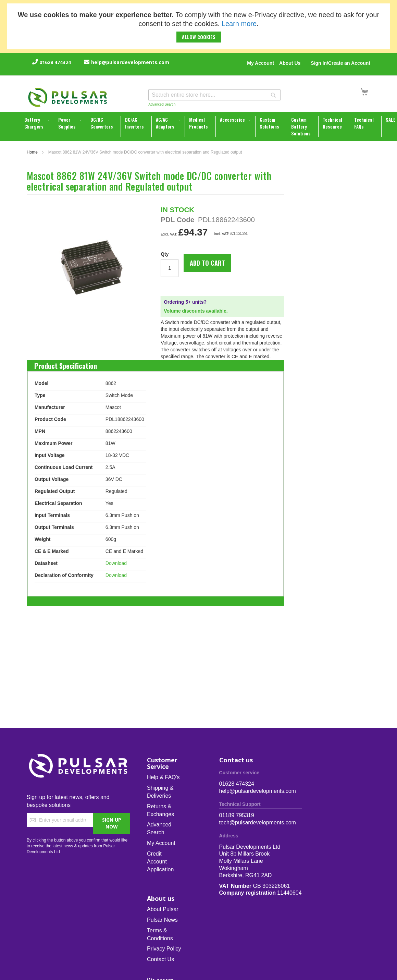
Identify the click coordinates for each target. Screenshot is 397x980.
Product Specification (66, 364)
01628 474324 (55, 62)
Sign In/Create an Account (340, 63)
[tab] (66, 364)
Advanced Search (162, 104)
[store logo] (68, 97)
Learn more (239, 24)
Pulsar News (162, 920)
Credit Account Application (160, 862)
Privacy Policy (164, 949)
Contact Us (160, 959)
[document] (198, 26)
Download (116, 563)
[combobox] (214, 95)
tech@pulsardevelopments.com (258, 822)
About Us (290, 63)
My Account (260, 63)
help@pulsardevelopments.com (130, 62)
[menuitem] (37, 123)
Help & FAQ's (163, 777)
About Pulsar (163, 909)
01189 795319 (237, 815)
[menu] (199, 126)
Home (32, 152)
